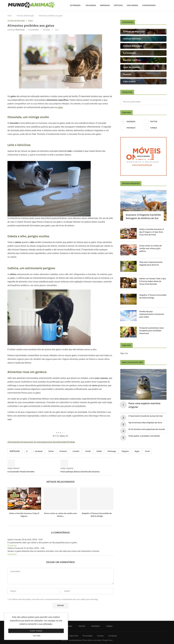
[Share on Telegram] (125, 451)
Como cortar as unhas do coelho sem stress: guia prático (150, 248)
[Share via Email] (147, 451)
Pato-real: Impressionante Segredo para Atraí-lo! (151, 264)
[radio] (57, 431)
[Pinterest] (132, 128)
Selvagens (91, 5)
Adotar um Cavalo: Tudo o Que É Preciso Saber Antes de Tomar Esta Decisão (153, 281)
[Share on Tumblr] (88, 451)
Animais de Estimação (25, 16)
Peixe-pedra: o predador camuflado (144, 436)
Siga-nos (124, 353)
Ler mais (37, 636)
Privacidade (88, 636)
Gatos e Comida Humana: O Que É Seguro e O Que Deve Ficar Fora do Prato (152, 232)
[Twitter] (155, 122)
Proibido (71, 442)
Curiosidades (149, 5)
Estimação (75, 5)
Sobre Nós (74, 636)
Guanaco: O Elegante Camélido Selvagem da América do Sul (143, 217)
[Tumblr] (155, 128)
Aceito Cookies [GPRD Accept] (36, 631)
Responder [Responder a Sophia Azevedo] (12, 546)
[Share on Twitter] (51, 451)
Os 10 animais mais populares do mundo (147, 429)
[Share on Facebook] (38, 451)
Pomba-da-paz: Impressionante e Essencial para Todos (152, 314)
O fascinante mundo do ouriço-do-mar (146, 416)
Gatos (65, 442)
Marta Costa (20, 30)
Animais (23, 442)
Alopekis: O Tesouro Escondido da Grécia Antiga (153, 296)
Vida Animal (133, 5)
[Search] (165, 5)
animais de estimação (36, 442)
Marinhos (105, 5)
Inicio (10, 16)
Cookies (100, 636)
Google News (108, 640)
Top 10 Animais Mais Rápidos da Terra (145, 423)
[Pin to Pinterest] (63, 451)
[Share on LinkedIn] (75, 451)
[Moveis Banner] (143, 156)
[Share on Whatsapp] (111, 451)
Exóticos (118, 5)
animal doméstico (54, 442)
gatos (60, 107)
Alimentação (13, 442)
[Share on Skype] (136, 451)
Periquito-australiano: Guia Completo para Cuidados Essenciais (152, 331)
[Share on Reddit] (99, 451)
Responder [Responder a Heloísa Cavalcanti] (12, 554)
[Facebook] (132, 122)
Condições (113, 636)
